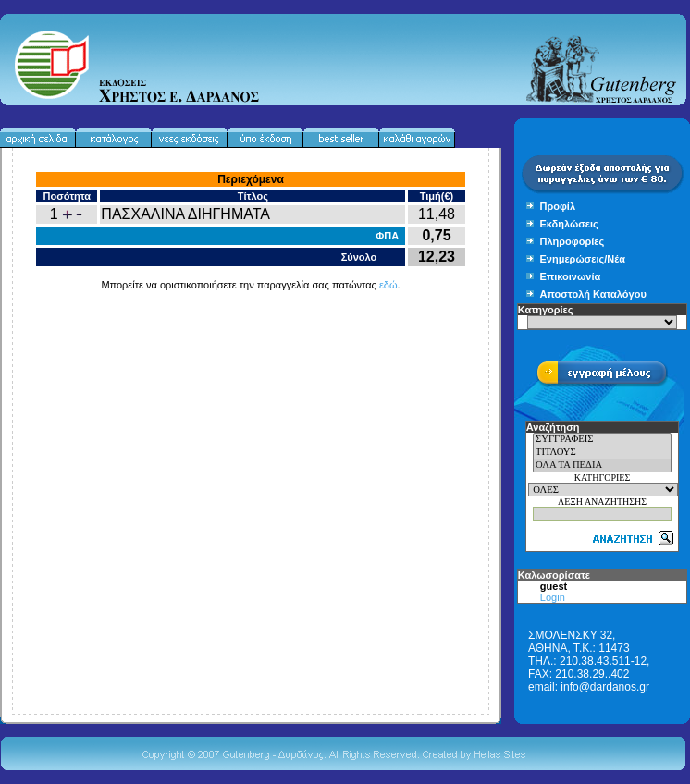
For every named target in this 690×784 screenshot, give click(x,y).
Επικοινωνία (571, 276)
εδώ (388, 285)
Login (553, 597)
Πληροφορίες (573, 241)
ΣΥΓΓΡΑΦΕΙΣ (602, 440)
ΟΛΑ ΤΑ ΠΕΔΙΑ (602, 466)
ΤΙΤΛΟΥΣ (602, 453)
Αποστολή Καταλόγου (593, 294)
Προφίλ (558, 206)
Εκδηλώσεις (569, 224)
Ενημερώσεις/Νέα (583, 259)
